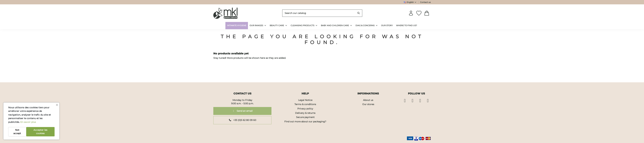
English (410, 2)
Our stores (368, 104)
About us (368, 100)
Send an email (242, 111)
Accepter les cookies (40, 132)
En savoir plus (28, 122)
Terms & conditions (305, 104)
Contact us (425, 2)
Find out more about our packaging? (305, 122)
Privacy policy (305, 109)
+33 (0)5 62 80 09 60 (242, 120)
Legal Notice (305, 100)
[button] (367, 26)
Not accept (17, 132)
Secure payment (305, 117)
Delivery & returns (305, 113)
